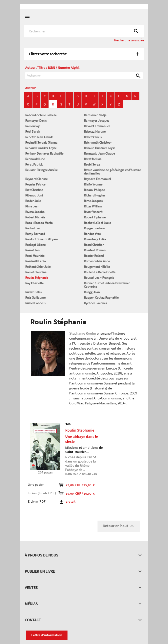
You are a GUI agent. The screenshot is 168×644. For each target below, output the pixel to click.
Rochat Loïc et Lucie (97, 223)
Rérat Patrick (34, 164)
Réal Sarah (33, 132)
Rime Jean (32, 206)
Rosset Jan (32, 250)
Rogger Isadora (94, 228)
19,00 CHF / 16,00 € (77, 493)
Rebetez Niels (93, 137)
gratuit (68, 502)
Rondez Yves (92, 234)
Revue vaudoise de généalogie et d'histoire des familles (112, 172)
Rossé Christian (94, 245)
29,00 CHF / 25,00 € (77, 485)
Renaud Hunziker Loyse (41, 148)
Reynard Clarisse (36, 179)
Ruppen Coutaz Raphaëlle (101, 298)
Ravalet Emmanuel (97, 126)
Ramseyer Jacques (96, 121)
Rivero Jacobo (35, 212)
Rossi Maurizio (35, 256)
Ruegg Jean (92, 292)
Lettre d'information (47, 635)
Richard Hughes (95, 195)
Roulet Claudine (36, 272)
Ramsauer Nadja (95, 115)
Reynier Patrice (35, 184)
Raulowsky (32, 126)
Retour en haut (119, 526)
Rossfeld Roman (95, 250)
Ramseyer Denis (36, 121)
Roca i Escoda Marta (39, 223)
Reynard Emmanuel (97, 179)
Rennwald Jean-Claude (99, 153)
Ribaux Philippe (94, 190)
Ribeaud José (34, 195)
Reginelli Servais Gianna (41, 142)
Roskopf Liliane (35, 245)
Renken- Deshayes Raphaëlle (44, 153)
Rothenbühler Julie (38, 267)
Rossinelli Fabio (35, 261)
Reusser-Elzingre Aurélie (41, 170)
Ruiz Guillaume (35, 298)
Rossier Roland (94, 256)
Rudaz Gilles (33, 292)
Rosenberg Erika (95, 239)
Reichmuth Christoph (98, 142)
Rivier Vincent (93, 212)
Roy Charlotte (34, 283)
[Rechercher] (84, 31)
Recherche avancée (129, 40)
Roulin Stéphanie (37, 278)
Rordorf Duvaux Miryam (41, 239)
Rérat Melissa (93, 159)
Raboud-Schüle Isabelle (41, 115)
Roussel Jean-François (99, 278)
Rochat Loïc (33, 228)
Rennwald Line (35, 159)
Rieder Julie (33, 201)
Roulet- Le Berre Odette (100, 272)
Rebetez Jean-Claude (39, 137)
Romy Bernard (35, 234)
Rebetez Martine (95, 132)
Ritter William (93, 206)
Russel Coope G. (36, 303)
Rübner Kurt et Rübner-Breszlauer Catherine (107, 285)
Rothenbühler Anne (97, 261)
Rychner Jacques (95, 303)
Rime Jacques (93, 201)
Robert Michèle (35, 217)
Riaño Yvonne (93, 184)
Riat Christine (34, 190)
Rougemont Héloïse (97, 267)
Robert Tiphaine (95, 217)
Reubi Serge (92, 164)
